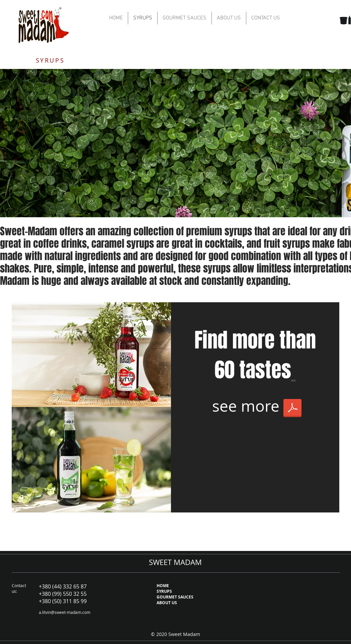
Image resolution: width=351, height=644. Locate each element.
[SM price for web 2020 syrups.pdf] (292, 409)
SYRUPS (164, 591)
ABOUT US (167, 603)
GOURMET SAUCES (175, 597)
